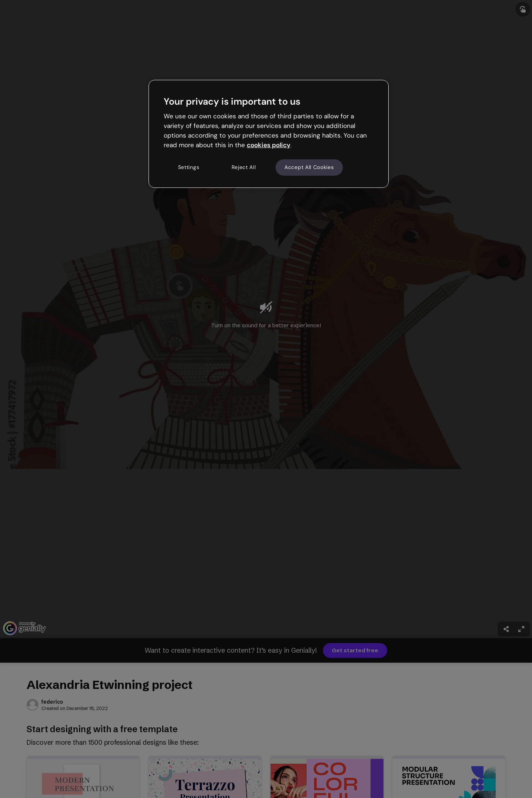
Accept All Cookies (309, 167)
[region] (269, 134)
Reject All (244, 167)
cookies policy (269, 145)
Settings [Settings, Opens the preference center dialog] (189, 167)
